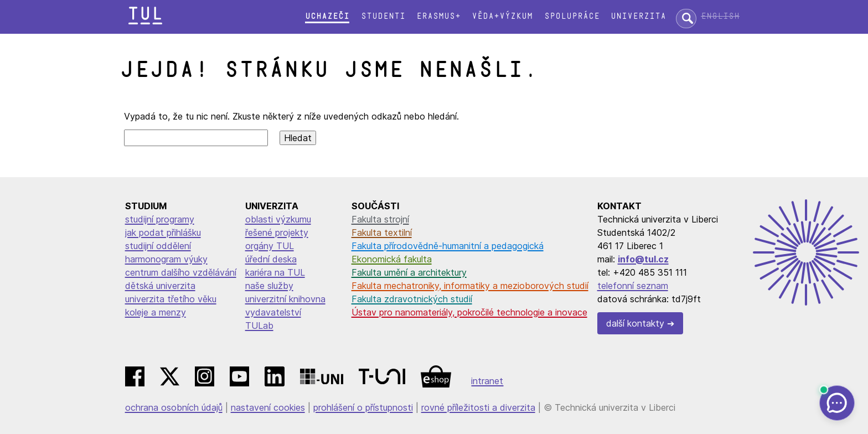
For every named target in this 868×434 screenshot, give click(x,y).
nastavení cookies (268, 407)
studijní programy (160, 219)
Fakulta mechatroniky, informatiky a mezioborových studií (470, 286)
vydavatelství (273, 312)
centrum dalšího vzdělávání (181, 272)
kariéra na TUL (275, 272)
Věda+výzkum (502, 16)
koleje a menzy (156, 312)
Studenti (383, 16)
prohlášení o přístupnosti (363, 407)
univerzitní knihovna (285, 299)
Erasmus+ (438, 16)
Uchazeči (327, 16)
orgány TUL (270, 246)
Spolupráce (572, 16)
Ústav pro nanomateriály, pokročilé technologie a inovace (469, 312)
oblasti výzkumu (278, 219)
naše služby (269, 286)
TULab (259, 325)
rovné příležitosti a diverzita (478, 407)
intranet (487, 381)
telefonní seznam (633, 286)
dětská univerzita (160, 286)
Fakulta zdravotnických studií (412, 299)
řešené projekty (277, 232)
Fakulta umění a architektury (409, 272)
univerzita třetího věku (171, 299)
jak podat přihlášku (163, 232)
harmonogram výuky (166, 259)
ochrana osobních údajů (174, 407)
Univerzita (638, 16)
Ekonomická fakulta (392, 259)
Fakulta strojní (380, 219)
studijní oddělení (158, 246)
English (720, 16)
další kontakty (635, 323)
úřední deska (271, 259)
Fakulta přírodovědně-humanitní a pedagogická (448, 246)
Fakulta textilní (382, 232)
